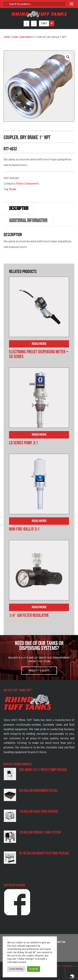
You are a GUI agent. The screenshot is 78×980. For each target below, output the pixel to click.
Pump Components (23, 37)
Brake (13, 189)
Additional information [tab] (28, 220)
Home (7, 37)
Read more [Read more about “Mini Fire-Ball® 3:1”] (39, 521)
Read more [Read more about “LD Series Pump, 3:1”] (39, 435)
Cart (48, 23)
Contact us (58, 942)
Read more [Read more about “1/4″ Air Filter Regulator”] (39, 607)
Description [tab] (19, 208)
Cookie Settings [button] (16, 969)
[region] (39, 658)
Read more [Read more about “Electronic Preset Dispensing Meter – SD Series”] (39, 344)
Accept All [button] (34, 969)
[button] (68, 57)
